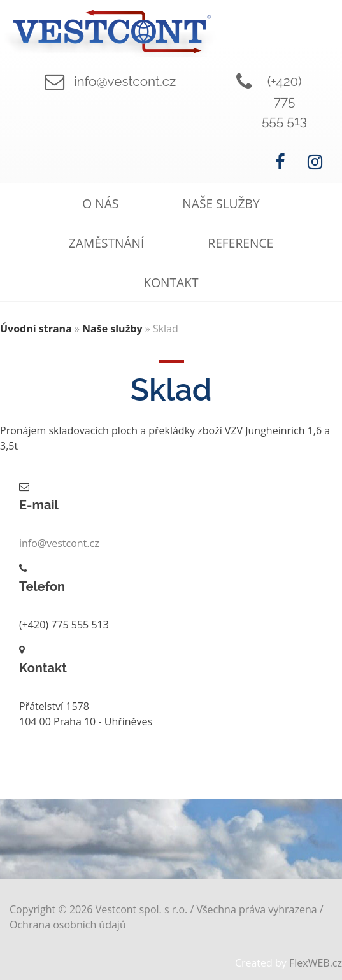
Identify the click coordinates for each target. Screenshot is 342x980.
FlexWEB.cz (316, 963)
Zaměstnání (107, 243)
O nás (100, 203)
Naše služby (221, 203)
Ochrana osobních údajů (68, 925)
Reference (240, 243)
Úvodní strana (36, 329)
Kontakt (171, 282)
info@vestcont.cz (125, 81)
